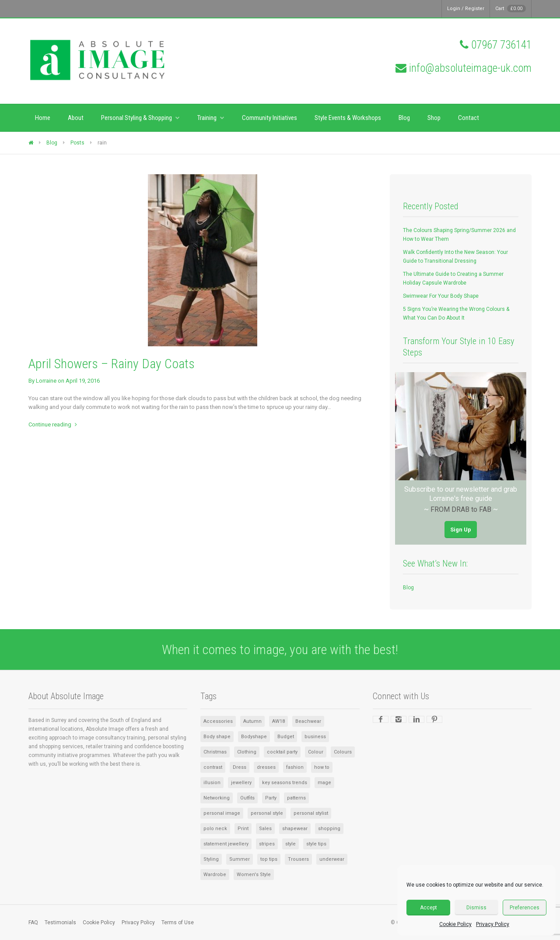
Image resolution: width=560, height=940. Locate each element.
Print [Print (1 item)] (243, 829)
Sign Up (461, 530)
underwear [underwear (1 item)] (332, 859)
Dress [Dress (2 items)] (240, 767)
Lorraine (46, 381)
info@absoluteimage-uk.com (470, 68)
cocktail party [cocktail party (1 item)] (282, 752)
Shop (434, 118)
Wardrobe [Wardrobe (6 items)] (215, 875)
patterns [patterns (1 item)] (296, 798)
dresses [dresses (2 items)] (266, 767)
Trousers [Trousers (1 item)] (298, 859)
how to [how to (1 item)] (322, 767)
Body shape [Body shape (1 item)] (217, 737)
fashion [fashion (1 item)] (295, 767)
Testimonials (60, 922)
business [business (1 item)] (315, 737)
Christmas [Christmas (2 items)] (215, 752)
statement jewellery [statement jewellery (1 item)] (226, 844)
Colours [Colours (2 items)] (343, 752)
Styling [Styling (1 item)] (211, 859)
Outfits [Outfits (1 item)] (247, 798)
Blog (404, 118)
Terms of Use (178, 922)
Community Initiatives (269, 118)
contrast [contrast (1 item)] (213, 767)
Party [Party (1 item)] (271, 798)
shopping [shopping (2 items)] (329, 829)
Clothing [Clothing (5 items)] (247, 752)
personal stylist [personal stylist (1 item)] (311, 813)
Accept (429, 908)
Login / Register (466, 9)
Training (207, 118)
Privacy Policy (493, 924)
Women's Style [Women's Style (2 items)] (254, 875)
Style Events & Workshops (348, 118)
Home (43, 118)
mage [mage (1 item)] (324, 783)
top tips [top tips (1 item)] (269, 859)
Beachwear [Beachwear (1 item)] (308, 721)
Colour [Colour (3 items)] (316, 752)
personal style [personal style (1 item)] (267, 813)
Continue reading (50, 424)
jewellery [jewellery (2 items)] (241, 783)
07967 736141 (501, 45)
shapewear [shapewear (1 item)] (295, 829)
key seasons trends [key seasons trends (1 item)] (285, 783)
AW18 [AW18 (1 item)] (278, 721)
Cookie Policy (455, 924)
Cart (511, 9)
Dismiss (476, 908)
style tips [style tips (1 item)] (316, 844)
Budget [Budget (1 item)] (286, 737)
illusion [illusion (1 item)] (212, 783)
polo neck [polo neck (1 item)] (215, 829)
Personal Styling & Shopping (136, 118)
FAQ (33, 922)
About (76, 118)
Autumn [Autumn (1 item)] (252, 721)
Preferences (525, 908)
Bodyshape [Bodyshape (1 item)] (254, 737)
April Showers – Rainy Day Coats (112, 364)
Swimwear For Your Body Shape (441, 296)
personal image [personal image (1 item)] (222, 813)
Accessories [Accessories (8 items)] (218, 721)
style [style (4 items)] (290, 844)
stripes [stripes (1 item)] (267, 844)
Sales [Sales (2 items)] (265, 829)
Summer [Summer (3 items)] (240, 859)
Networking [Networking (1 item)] (217, 798)
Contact (469, 118)
